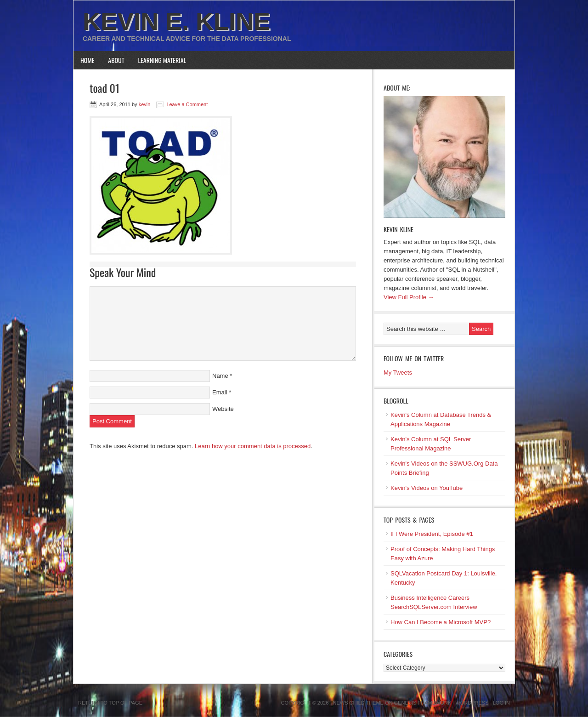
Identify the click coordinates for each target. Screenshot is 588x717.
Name (220, 376)
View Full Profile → (409, 297)
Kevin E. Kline (176, 21)
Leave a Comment (187, 104)
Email (220, 392)
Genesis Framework (423, 703)
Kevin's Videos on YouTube (427, 488)
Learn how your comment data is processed (253, 446)
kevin (145, 104)
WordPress (472, 703)
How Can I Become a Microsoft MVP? (441, 622)
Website (223, 409)
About (116, 60)
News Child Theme (358, 703)
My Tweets (398, 373)
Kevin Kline (399, 229)
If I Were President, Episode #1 (432, 534)
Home (87, 60)
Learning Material (162, 60)
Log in (501, 703)
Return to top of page (110, 703)
